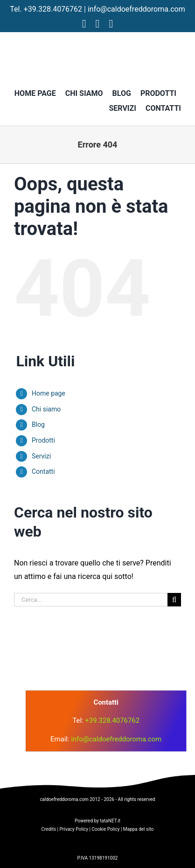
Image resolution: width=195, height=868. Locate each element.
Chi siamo (46, 409)
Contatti (43, 471)
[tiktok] (111, 24)
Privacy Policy (74, 829)
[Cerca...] (91, 600)
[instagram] (98, 24)
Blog (38, 424)
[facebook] (84, 24)
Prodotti (43, 440)
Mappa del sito (139, 829)
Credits (49, 829)
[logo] (95, 643)
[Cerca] (174, 600)
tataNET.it (110, 821)
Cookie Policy (105, 829)
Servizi (41, 456)
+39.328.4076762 (53, 9)
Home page (49, 393)
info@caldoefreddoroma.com (136, 9)
